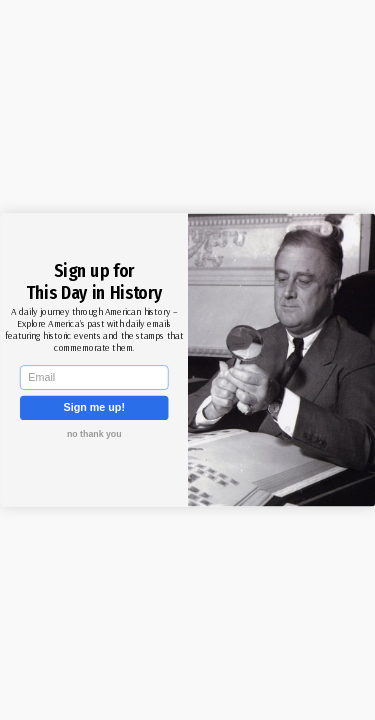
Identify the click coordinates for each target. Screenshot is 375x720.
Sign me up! (93, 407)
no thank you (93, 434)
